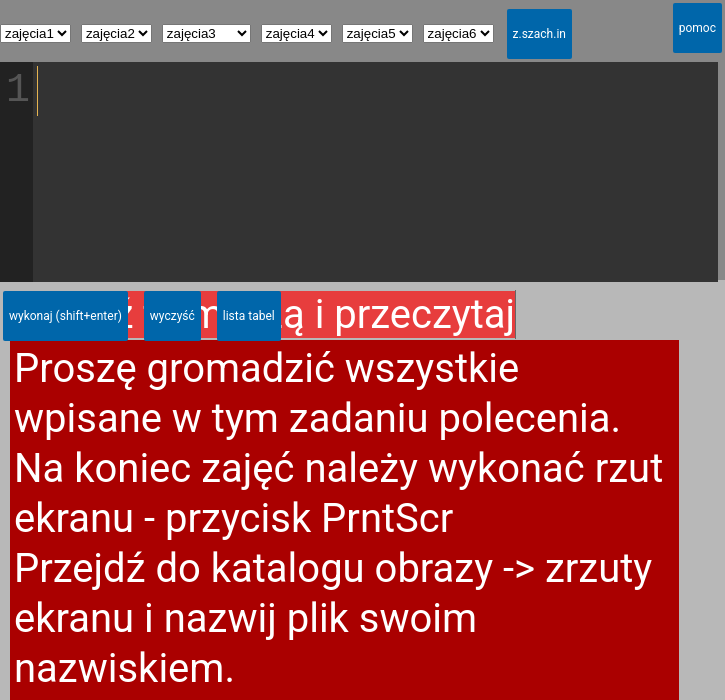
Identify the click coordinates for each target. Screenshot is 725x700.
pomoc (697, 28)
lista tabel (249, 316)
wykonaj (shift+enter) (65, 316)
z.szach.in (539, 34)
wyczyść (172, 316)
